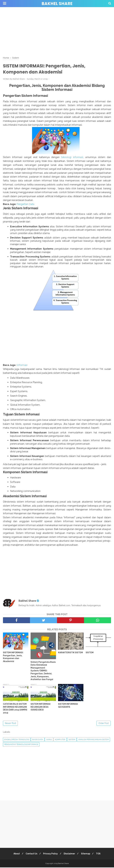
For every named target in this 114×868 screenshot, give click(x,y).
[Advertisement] (57, 31)
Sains (49, 740)
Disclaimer (70, 854)
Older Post (104, 724)
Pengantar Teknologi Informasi (21, 745)
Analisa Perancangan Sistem (93, 740)
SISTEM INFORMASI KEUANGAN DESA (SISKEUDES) (41, 707)
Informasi (22, 366)
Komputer (60, 740)
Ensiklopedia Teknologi (17, 740)
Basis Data (38, 740)
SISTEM (90, 653)
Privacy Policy (50, 854)
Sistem (72, 740)
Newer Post (10, 724)
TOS (99, 854)
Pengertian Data (25, 205)
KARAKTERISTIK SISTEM (70, 653)
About (16, 854)
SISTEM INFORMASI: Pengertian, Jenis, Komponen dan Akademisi (13, 657)
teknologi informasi (72, 158)
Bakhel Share (57, 4)
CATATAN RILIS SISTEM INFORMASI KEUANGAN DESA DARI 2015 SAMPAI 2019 (15, 709)
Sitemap (86, 854)
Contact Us (31, 854)
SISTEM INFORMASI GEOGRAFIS (68, 706)
